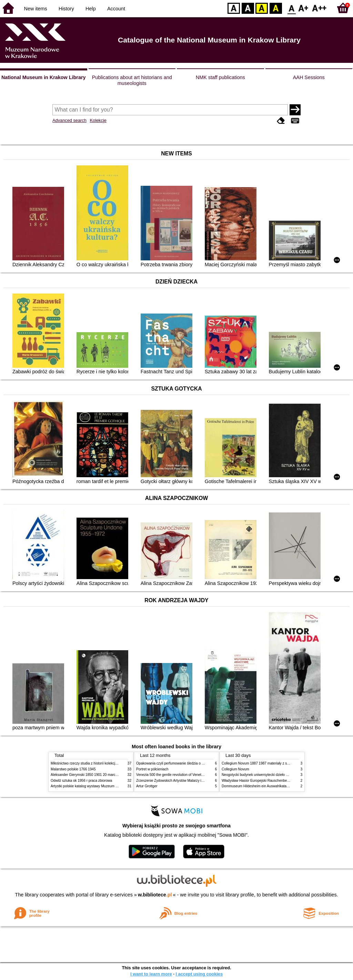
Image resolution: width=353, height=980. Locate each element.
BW (248, 8)
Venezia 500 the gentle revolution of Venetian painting (178, 775)
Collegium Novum (235, 769)
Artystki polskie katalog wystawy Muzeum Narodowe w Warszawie (102, 786)
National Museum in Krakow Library (44, 77)
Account (116, 9)
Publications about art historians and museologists (132, 80)
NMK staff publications (220, 77)
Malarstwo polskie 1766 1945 (73, 769)
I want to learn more (151, 974)
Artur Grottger (147, 786)
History (66, 9)
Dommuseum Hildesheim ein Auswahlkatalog (256, 786)
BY (276, 8)
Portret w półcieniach (152, 769)
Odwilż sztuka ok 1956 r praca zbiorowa (81, 781)
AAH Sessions (309, 77)
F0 (291, 8)
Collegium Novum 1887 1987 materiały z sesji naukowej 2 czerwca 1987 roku (281, 763)
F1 (304, 8)
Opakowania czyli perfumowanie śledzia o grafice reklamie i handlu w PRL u (195, 763)
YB (261, 8)
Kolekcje (98, 120)
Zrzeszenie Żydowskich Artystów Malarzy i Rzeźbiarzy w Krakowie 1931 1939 (196, 781)
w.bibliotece (155, 895)
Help (91, 9)
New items (36, 9)
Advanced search (69, 120)
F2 (319, 8)
